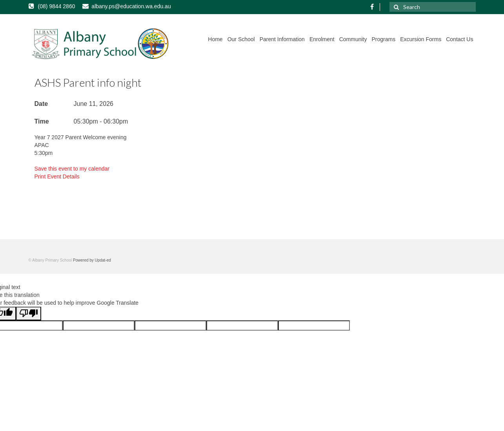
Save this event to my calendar (72, 169)
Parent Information (282, 39)
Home (215, 39)
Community (353, 39)
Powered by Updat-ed (92, 260)
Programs (383, 39)
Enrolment (322, 39)
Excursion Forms (421, 39)
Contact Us (459, 39)
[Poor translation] (29, 314)
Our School (241, 39)
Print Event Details (57, 176)
